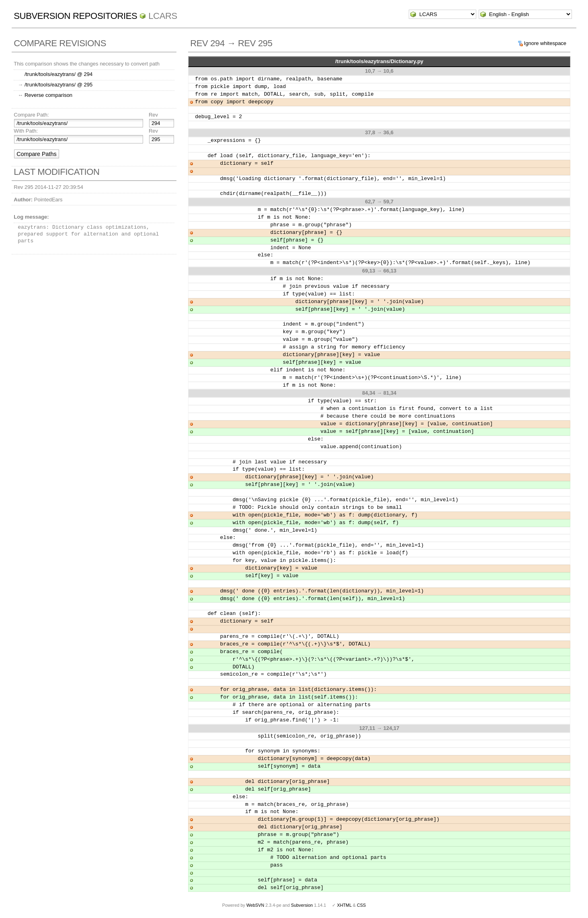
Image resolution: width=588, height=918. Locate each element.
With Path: (26, 131)
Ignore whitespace (545, 43)
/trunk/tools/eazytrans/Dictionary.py (379, 61)
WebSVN (255, 905)
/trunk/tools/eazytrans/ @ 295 (58, 85)
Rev (153, 115)
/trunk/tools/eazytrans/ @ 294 (58, 74)
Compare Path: (31, 115)
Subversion (302, 905)
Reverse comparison (48, 95)
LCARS (163, 16)
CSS (361, 905)
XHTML (344, 905)
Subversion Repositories (75, 16)
